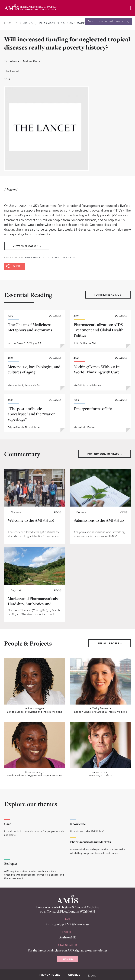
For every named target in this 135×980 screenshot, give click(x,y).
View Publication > (27, 246)
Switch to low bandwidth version (106, 21)
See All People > (110, 642)
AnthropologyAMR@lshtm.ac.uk (67, 923)
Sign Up (68, 958)
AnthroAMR (68, 936)
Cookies (74, 974)
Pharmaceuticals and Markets (50, 256)
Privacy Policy (50, 974)
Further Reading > (108, 294)
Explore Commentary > (105, 453)
